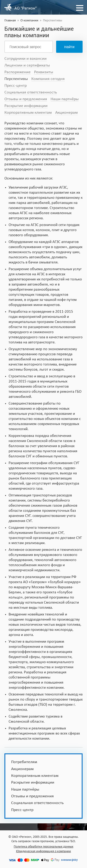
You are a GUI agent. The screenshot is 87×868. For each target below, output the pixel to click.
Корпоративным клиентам (28, 113)
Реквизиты (44, 72)
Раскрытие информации (26, 106)
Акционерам (66, 113)
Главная (10, 21)
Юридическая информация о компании (43, 851)
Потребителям (24, 762)
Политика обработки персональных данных (43, 847)
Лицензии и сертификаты (27, 65)
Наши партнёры (65, 99)
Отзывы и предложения (26, 99)
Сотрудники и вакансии (26, 59)
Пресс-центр (16, 86)
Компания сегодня (48, 79)
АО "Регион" (26, 8)
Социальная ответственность (31, 92)
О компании (29, 21)
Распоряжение (18, 72)
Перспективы (16, 79)
